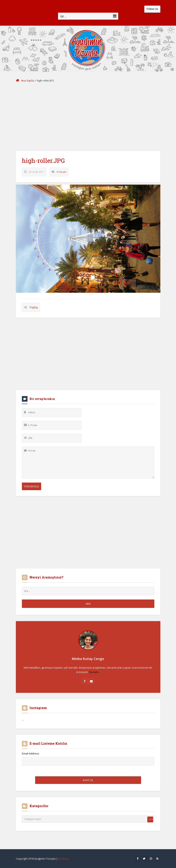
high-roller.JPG (43, 160)
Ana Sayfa (25, 80)
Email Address (31, 753)
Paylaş (34, 307)
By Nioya (64, 859)
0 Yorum (61, 172)
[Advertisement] (88, 117)
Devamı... (95, 672)
